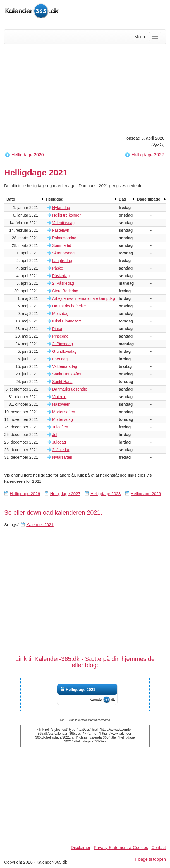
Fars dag (60, 359)
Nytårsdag (61, 208)
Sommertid (62, 245)
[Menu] (155, 37)
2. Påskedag (63, 283)
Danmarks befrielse (69, 306)
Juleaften (60, 427)
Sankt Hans (62, 382)
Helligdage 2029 (146, 494)
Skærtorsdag (63, 253)
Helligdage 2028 (106, 494)
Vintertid (59, 397)
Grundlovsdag (64, 351)
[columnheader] (24, 199)
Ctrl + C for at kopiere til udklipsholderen (85, 720)
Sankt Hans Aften (67, 374)
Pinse (57, 329)
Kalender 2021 (40, 525)
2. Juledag (61, 450)
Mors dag (60, 314)
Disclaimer (81, 847)
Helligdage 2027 (65, 494)
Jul (55, 435)
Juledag (59, 442)
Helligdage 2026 (25, 494)
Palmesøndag (64, 238)
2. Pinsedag (63, 344)
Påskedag (61, 276)
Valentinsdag (63, 223)
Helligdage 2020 (28, 155)
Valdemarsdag (65, 366)
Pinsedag (60, 336)
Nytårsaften (62, 457)
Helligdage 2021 (81, 690)
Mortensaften (64, 412)
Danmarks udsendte (70, 389)
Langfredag (62, 261)
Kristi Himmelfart (67, 321)
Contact (159, 847)
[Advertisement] (85, 89)
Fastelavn (61, 230)
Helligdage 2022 (148, 155)
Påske (58, 268)
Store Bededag (65, 291)
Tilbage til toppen (150, 859)
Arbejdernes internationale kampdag (84, 298)
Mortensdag (63, 419)
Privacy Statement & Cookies (121, 847)
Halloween (61, 404)
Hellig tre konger (66, 215)
